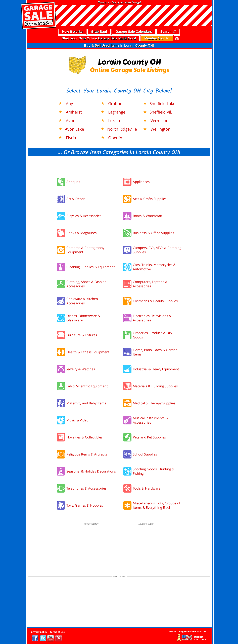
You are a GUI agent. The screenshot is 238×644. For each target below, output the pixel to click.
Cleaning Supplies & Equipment (91, 267)
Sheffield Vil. (161, 112)
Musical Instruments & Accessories (150, 420)
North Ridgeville (122, 129)
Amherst (73, 112)
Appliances (141, 182)
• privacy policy (38, 632)
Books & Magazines (82, 233)
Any (69, 103)
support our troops (200, 638)
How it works (72, 32)
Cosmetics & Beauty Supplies (155, 301)
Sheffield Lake (162, 103)
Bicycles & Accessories (84, 216)
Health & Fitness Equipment (88, 352)
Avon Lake (74, 129)
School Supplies (145, 454)
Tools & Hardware (147, 488)
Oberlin (115, 138)
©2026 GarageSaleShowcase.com (188, 631)
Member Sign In (157, 38)
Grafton (115, 103)
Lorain (114, 120)
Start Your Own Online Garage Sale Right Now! (99, 38)
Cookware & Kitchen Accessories (82, 301)
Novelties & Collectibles (85, 437)
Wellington (160, 129)
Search (168, 32)
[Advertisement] (119, 166)
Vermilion (159, 120)
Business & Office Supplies (153, 233)
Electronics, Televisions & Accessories (152, 318)
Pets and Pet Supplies (149, 437)
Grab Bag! (99, 32)
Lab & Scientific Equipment (87, 386)
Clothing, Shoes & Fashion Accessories (86, 284)
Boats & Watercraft (148, 216)
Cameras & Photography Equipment (85, 250)
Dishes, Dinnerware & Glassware (83, 318)
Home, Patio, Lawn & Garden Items (155, 352)
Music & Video (77, 420)
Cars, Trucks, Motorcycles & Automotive (154, 267)
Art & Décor (76, 199)
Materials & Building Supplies (155, 386)
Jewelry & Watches (81, 369)
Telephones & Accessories (86, 488)
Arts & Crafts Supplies (150, 199)
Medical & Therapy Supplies (154, 403)
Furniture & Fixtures (82, 335)
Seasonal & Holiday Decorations (91, 471)
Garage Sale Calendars (134, 32)
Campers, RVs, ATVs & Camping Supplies (157, 250)
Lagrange (116, 112)
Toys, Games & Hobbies (85, 505)
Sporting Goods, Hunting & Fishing (154, 471)
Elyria (70, 138)
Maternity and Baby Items (86, 403)
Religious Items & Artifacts (87, 454)
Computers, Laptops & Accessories (150, 284)
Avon (70, 120)
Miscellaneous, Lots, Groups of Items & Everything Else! (157, 505)
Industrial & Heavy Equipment (156, 369)
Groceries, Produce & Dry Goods (152, 335)
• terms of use (57, 632)
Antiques (73, 182)
